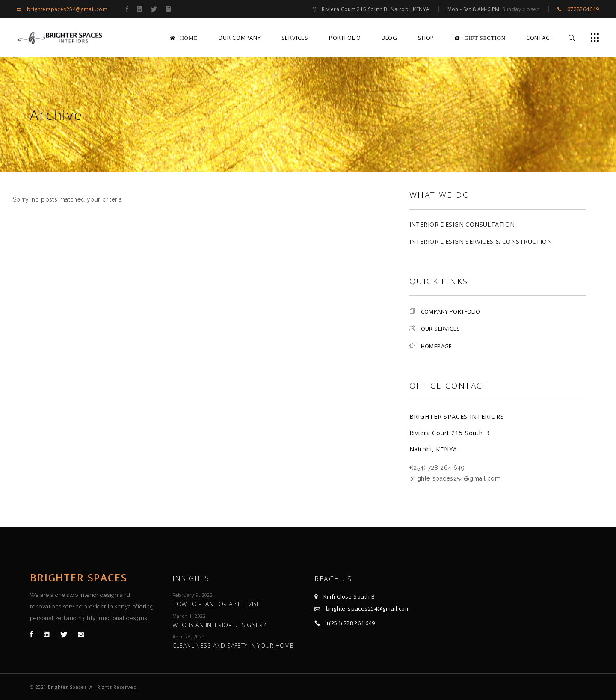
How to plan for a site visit (217, 604)
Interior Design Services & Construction (481, 242)
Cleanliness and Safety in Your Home (233, 645)
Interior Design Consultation (462, 224)
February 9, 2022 (193, 595)
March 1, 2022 (189, 616)
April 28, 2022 (189, 636)
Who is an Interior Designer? (219, 625)
